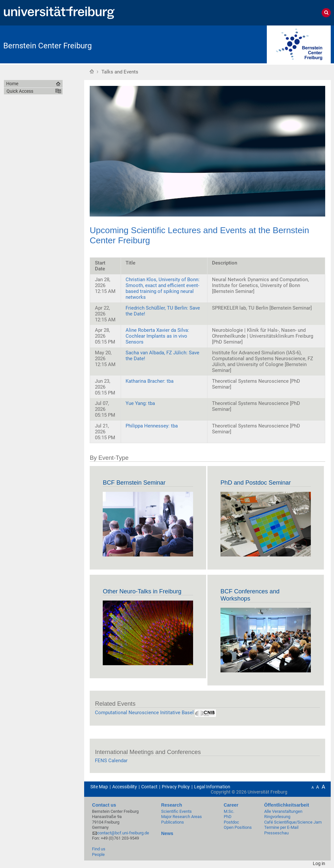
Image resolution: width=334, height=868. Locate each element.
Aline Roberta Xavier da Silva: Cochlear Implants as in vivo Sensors (157, 336)
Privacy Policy (176, 787)
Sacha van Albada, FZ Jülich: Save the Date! (162, 356)
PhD (228, 817)
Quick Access (20, 91)
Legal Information (212, 787)
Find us (99, 849)
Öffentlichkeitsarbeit (287, 805)
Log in (319, 863)
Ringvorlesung (277, 817)
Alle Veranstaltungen (283, 811)
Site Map (99, 787)
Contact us (104, 805)
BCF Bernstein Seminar (134, 482)
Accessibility (125, 787)
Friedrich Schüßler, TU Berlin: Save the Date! (163, 311)
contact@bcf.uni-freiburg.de (123, 833)
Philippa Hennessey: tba (152, 426)
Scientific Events (176, 811)
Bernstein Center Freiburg (47, 46)
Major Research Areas (182, 817)
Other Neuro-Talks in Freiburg (142, 591)
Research (172, 805)
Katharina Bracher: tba (150, 381)
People (98, 854)
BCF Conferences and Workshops (250, 595)
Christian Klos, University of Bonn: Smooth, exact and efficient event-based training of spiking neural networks (163, 288)
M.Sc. (229, 811)
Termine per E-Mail (281, 827)
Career (231, 805)
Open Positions (238, 827)
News (167, 833)
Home (92, 71)
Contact (149, 787)
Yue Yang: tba (140, 403)
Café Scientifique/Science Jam (293, 822)
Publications (173, 822)
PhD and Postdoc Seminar (256, 482)
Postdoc (231, 822)
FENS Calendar (111, 761)
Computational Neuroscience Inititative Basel (155, 713)
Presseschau (276, 833)
